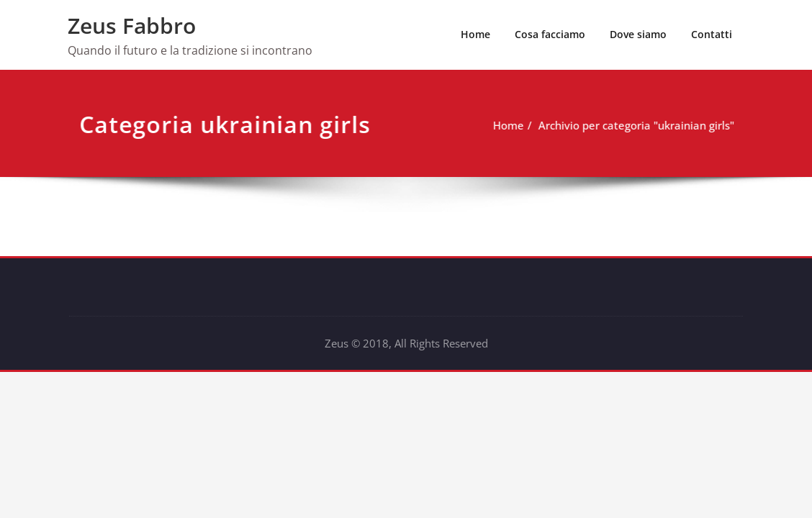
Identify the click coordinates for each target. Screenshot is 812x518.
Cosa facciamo (550, 34)
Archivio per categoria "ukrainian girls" (625, 125)
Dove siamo (638, 34)
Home (475, 34)
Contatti (712, 34)
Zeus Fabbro (132, 26)
